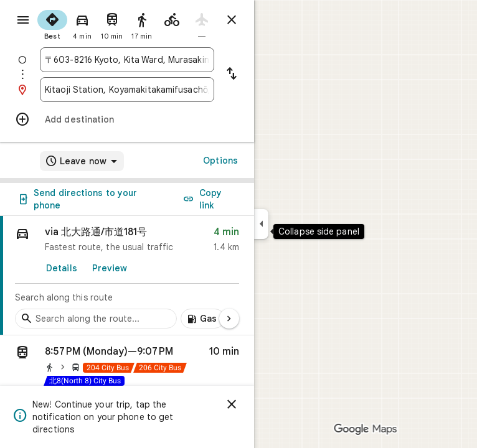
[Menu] (23, 20)
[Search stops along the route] (96, 319)
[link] (127, 276)
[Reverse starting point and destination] (232, 75)
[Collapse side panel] (261, 224)
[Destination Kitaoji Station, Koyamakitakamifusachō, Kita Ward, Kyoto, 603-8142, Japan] (127, 90)
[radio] (52, 24)
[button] (127, 368)
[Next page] (229, 319)
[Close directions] (232, 20)
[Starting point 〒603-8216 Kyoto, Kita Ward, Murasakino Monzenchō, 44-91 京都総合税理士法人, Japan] (127, 60)
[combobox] (127, 60)
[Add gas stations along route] (203, 319)
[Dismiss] (232, 404)
